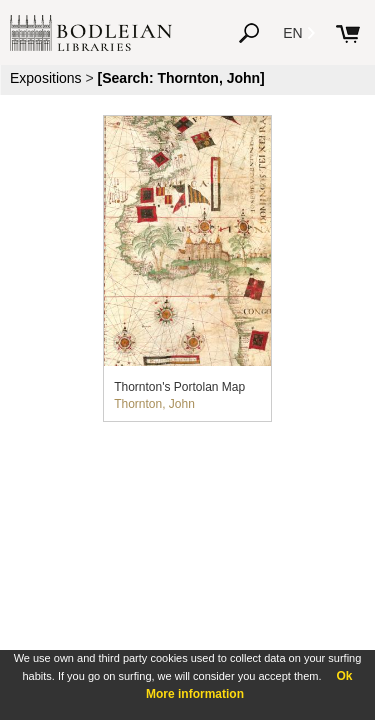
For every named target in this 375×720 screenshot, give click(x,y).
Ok (344, 676)
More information (195, 694)
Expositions (46, 78)
